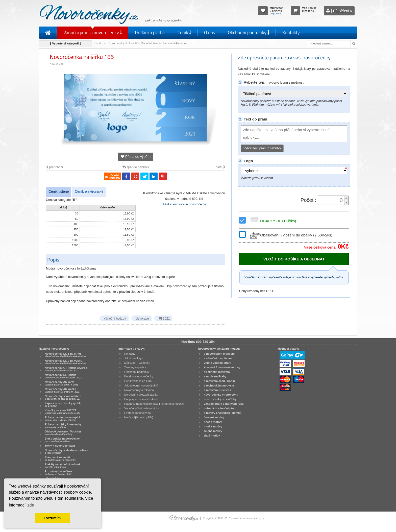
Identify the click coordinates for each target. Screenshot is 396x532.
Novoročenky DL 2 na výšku (65, 362)
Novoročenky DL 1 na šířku (65, 355)
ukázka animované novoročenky (184, 204)
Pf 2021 (164, 319)
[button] (346, 198)
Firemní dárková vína (138, 413)
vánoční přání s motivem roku (224, 404)
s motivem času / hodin (219, 381)
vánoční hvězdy (115, 319)
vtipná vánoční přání (217, 363)
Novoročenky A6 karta (61, 383)
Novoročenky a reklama (139, 390)
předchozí (54, 167)
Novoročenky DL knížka (63, 376)
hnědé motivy (213, 422)
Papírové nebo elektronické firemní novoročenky (154, 404)
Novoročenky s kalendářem (63, 397)
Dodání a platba (150, 32)
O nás (209, 32)
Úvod (97, 43)
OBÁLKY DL (272, 221)
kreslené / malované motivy (222, 367)
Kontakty (291, 32)
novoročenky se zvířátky (220, 399)
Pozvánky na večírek (58, 473)
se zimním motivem (217, 372)
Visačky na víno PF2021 (62, 412)
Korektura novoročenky (139, 376)
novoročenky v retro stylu (221, 395)
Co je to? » (275, 14)
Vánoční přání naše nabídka (142, 408)
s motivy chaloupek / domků (223, 413)
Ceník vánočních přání (138, 381)
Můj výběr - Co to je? (137, 363)
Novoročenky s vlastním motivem (67, 451)
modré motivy (213, 426)
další (220, 167)
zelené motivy (213, 431)
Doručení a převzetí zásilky (141, 395)
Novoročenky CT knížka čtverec (66, 369)
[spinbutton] (332, 200)
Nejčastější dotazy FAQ (139, 417)
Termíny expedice (135, 367)
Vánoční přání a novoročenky (93, 32)
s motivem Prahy (215, 376)
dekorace (142, 319)
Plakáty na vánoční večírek (63, 466)
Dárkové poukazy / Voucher (63, 433)
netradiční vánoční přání (220, 408)
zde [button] (31, 505)
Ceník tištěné (59, 192)
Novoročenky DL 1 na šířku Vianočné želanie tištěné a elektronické (148, 43)
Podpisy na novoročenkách (141, 399)
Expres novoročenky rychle (63, 404)
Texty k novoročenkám (60, 446)
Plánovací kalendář (60, 458)
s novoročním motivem (219, 354)
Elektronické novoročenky (62, 440)
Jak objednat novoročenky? (141, 385)
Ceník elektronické (89, 192)
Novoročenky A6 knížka (62, 390)
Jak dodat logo (133, 358)
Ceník (184, 32)
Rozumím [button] (53, 518)
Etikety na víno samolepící (62, 419)
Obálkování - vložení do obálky (291, 235)
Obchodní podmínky (249, 32)
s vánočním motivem (218, 358)
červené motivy (214, 417)
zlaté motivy (212, 436)
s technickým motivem (219, 385)
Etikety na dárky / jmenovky (63, 426)
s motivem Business (217, 390)
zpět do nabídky (136, 167)
